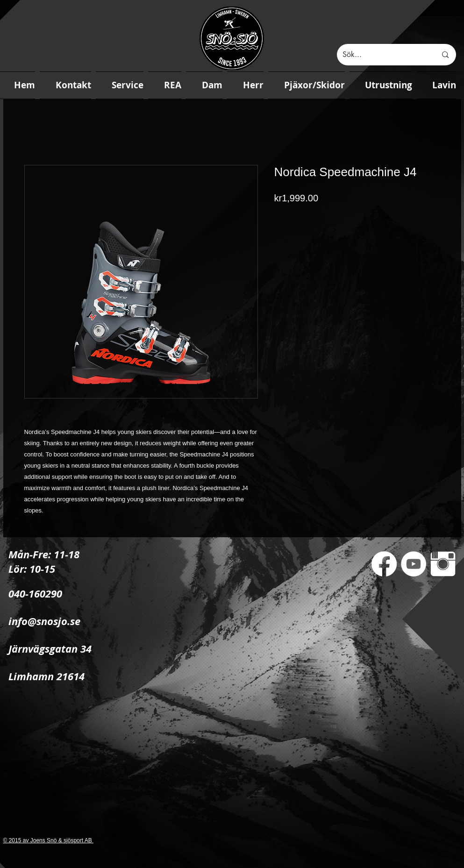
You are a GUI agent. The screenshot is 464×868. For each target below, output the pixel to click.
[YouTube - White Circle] (414, 564)
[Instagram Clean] (443, 564)
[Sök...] (383, 55)
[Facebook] (384, 564)
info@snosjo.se (44, 621)
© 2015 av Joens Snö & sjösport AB (49, 840)
